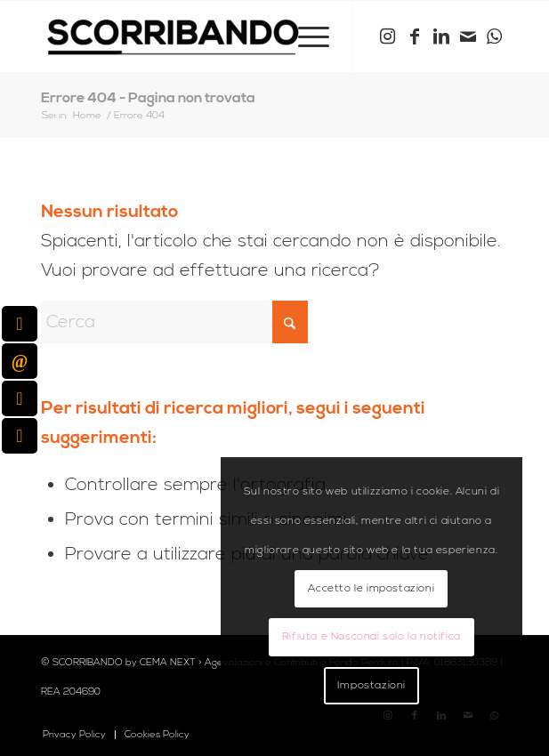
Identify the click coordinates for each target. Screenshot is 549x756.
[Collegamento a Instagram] (388, 37)
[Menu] (305, 36)
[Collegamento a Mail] (468, 37)
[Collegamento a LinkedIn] (441, 37)
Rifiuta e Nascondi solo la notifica (371, 636)
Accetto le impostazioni (371, 588)
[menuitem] (305, 36)
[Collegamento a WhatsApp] (495, 37)
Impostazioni (371, 685)
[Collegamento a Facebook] (415, 37)
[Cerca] (174, 322)
